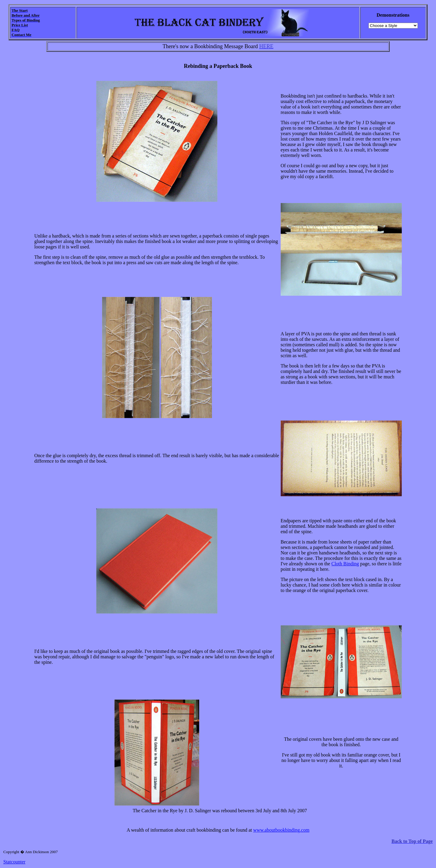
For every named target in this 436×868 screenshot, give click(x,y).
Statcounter (14, 862)
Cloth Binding (345, 564)
